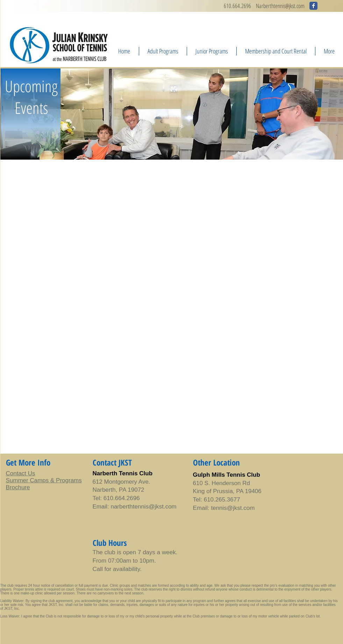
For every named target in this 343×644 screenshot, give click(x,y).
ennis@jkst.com (290, 6)
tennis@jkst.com (155, 507)
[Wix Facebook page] (313, 6)
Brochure (18, 487)
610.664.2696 (237, 6)
